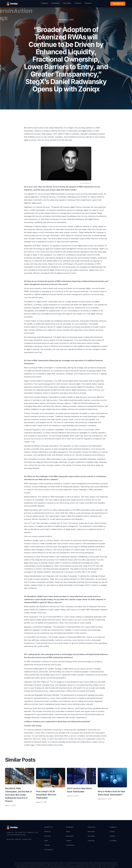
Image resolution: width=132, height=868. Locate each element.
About (68, 831)
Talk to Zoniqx (118, 4)
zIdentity (47, 845)
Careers (69, 841)
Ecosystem (70, 836)
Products (88, 3)
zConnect (48, 836)
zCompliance (49, 850)
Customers (55, 3)
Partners (78, 3)
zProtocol (47, 831)
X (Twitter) (113, 841)
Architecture (70, 845)
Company (44, 3)
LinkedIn (112, 836)
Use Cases (67, 3)
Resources (91, 831)
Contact (112, 831)
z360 (46, 841)
